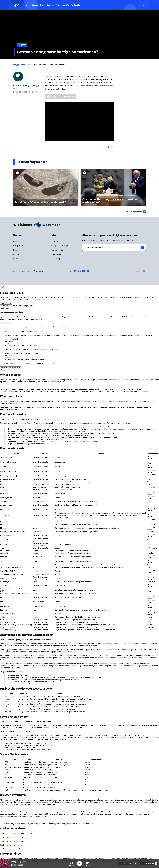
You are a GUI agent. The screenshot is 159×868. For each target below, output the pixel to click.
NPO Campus (57, 259)
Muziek (17, 255)
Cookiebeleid (136, 271)
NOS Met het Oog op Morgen (27, 86)
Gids (42, 5)
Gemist (50, 5)
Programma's (62, 5)
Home (26, 5)
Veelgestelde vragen (60, 246)
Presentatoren (20, 250)
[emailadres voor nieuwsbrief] (114, 248)
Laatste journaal (125, 863)
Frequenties (19, 241)
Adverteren (56, 255)
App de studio (57, 250)
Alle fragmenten (136, 212)
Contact (54, 241)
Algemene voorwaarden (23, 271)
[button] (71, 863)
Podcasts (75, 5)
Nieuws (34, 5)
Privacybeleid (39, 271)
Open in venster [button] (149, 863)
